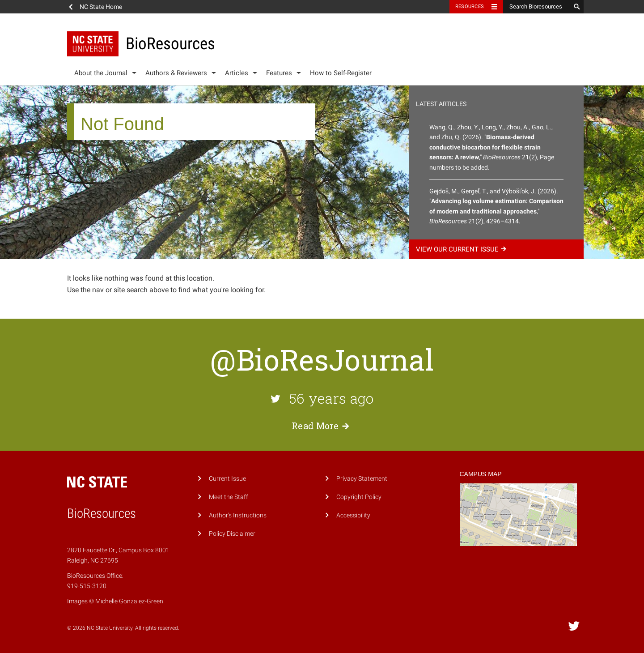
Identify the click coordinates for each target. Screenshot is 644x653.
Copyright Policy (359, 497)
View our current (462, 249)
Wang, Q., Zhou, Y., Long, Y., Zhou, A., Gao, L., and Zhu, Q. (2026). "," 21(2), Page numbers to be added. (492, 147)
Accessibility (353, 515)
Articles (237, 73)
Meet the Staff (229, 497)
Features (279, 73)
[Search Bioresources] (537, 7)
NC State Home (101, 7)
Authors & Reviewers (176, 73)
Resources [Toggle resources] (470, 6)
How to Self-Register (341, 73)
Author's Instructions (238, 515)
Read (322, 426)
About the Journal (101, 73)
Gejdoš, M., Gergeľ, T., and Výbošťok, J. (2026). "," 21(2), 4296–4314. (496, 206)
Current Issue (227, 479)
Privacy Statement (362, 479)
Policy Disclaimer (232, 534)
